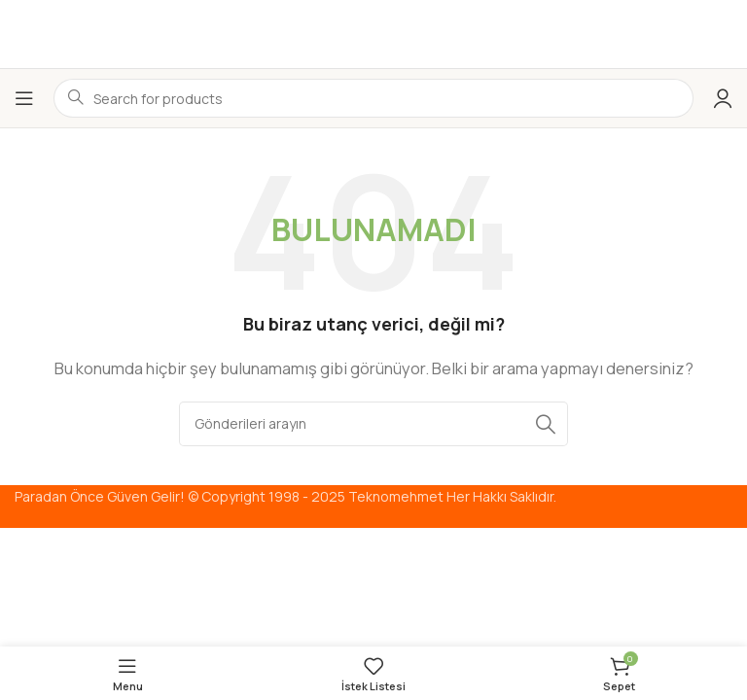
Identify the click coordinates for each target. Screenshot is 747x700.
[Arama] (373, 424)
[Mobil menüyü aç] (24, 98)
